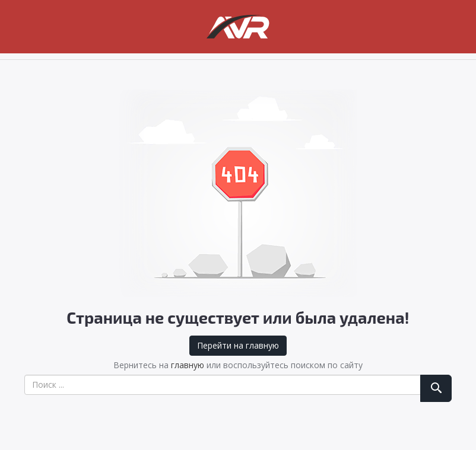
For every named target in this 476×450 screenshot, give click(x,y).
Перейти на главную (238, 345)
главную (188, 365)
